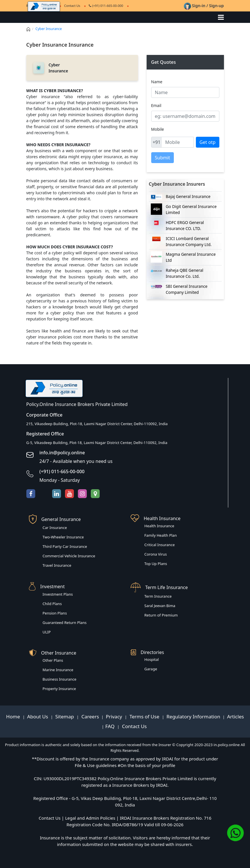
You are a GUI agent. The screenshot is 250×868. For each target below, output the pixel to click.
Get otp (208, 142)
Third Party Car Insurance (65, 546)
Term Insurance (158, 596)
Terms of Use (144, 717)
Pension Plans (55, 613)
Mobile (158, 129)
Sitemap (65, 717)
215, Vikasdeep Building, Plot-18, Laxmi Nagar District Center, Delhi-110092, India (97, 424)
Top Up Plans (156, 564)
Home (14, 717)
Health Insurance (159, 526)
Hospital (151, 659)
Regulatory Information (193, 717)
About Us (38, 717)
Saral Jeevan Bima (160, 606)
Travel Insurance (57, 565)
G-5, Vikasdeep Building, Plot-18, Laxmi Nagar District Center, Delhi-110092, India (97, 443)
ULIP (47, 632)
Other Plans (53, 660)
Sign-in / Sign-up (204, 6)
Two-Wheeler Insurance (63, 537)
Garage (151, 669)
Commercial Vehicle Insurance (69, 556)
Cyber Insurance (49, 29)
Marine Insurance (58, 670)
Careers (90, 717)
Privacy (115, 717)
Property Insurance (59, 689)
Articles (236, 717)
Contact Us (134, 726)
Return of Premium (161, 615)
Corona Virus (156, 554)
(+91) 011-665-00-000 (106, 6)
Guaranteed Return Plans (65, 623)
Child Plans (52, 604)
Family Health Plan (161, 535)
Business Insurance (60, 679)
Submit (163, 158)
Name (157, 82)
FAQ (111, 726)
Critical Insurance (160, 545)
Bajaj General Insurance (188, 196)
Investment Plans (58, 594)
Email (156, 105)
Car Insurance (55, 528)
